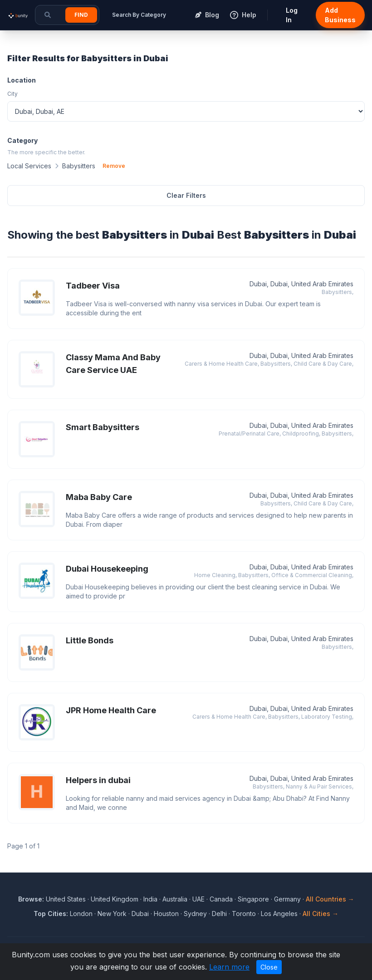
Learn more (229, 967)
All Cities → (321, 914)
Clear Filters (186, 195)
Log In (292, 15)
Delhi (219, 914)
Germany (287, 899)
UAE (198, 899)
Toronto (244, 914)
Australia (175, 899)
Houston (166, 914)
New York (112, 914)
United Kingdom (115, 899)
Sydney (195, 914)
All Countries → (330, 899)
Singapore (253, 899)
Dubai (140, 914)
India (150, 899)
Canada (221, 899)
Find (81, 15)
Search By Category (139, 15)
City (12, 94)
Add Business (340, 15)
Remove (114, 166)
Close (269, 967)
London (81, 914)
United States (66, 899)
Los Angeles (279, 914)
